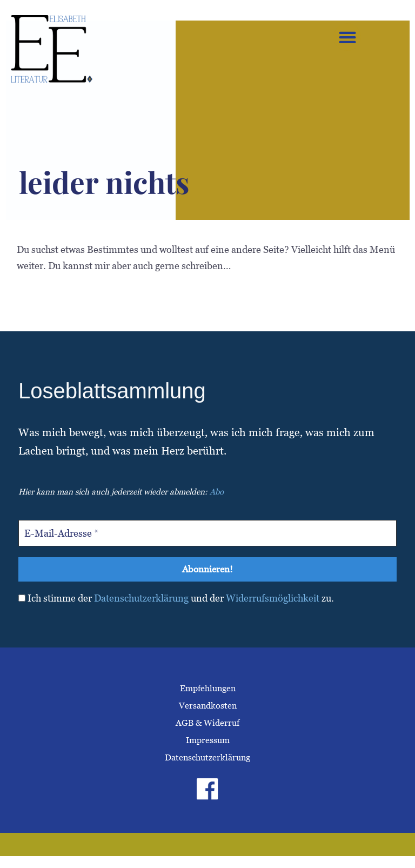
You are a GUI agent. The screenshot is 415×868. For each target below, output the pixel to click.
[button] (347, 37)
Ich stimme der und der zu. (176, 599)
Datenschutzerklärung (141, 599)
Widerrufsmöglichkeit (273, 599)
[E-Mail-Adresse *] (207, 533)
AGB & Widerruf (207, 724)
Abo (217, 492)
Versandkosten (208, 707)
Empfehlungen (208, 689)
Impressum (208, 741)
